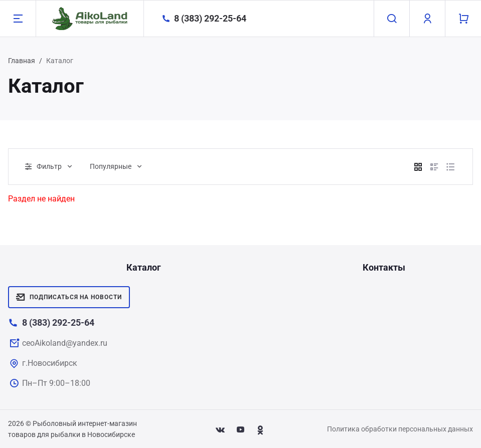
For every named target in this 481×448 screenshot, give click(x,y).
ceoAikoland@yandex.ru (65, 343)
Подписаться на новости (69, 297)
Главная (22, 61)
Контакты (384, 267)
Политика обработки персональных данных (400, 429)
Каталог (144, 267)
